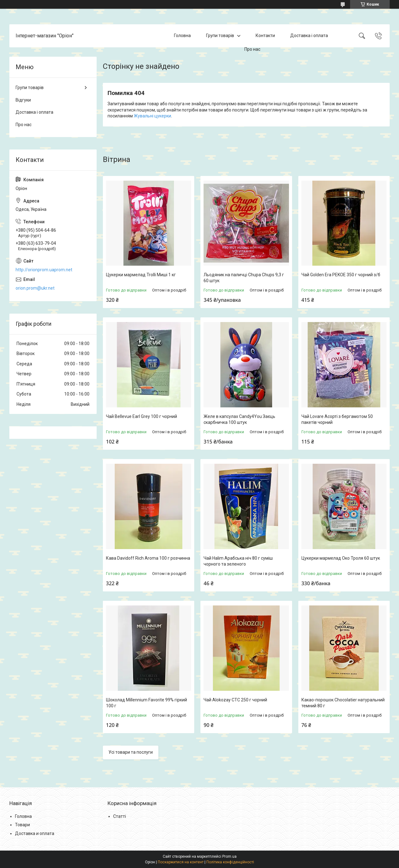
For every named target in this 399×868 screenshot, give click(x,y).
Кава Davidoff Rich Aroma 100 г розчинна (148, 558)
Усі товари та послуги (131, 752)
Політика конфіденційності (230, 862)
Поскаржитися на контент (181, 862)
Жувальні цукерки (152, 116)
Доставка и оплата (35, 833)
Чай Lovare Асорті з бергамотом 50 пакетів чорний (337, 420)
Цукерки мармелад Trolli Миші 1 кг (141, 275)
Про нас (252, 49)
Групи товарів (220, 36)
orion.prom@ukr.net (35, 288)
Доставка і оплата (309, 36)
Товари (22, 825)
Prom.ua (229, 856)
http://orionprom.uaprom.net (44, 270)
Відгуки (23, 100)
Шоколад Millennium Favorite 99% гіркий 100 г (147, 703)
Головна (182, 36)
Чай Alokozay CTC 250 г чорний (235, 700)
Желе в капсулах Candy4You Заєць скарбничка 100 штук (239, 420)
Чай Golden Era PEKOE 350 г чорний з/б (341, 275)
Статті (120, 816)
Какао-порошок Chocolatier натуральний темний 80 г (343, 703)
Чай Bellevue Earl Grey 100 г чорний (142, 416)
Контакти (265, 36)
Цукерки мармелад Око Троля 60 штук (341, 558)
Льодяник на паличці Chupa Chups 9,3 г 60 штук (244, 278)
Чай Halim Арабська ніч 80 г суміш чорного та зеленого (238, 561)
